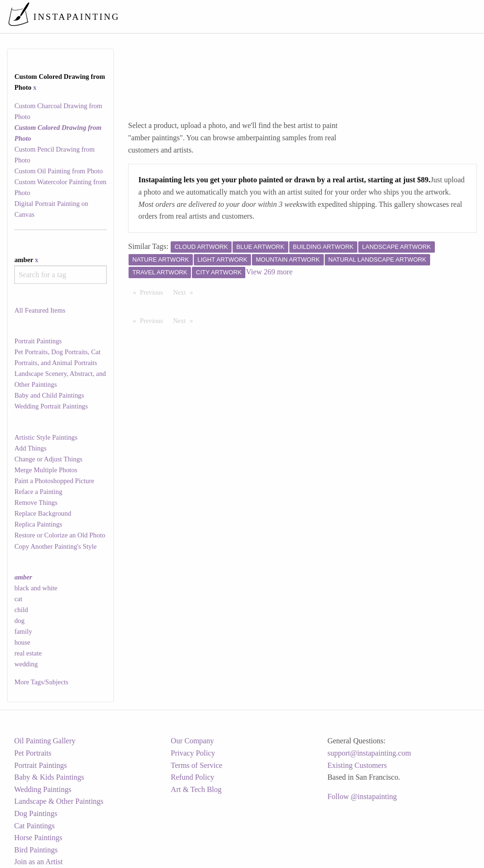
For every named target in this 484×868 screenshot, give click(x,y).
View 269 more (269, 272)
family (23, 631)
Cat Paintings (35, 826)
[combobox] (60, 275)
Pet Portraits (33, 753)
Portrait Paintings (38, 341)
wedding (26, 664)
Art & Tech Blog (196, 789)
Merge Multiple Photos (46, 470)
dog (19, 621)
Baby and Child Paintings (49, 395)
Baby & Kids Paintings (49, 777)
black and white (36, 588)
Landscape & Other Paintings (59, 801)
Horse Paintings (38, 838)
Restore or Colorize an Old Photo (60, 535)
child (21, 610)
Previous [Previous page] (154, 292)
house (22, 642)
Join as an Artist (39, 862)
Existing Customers (357, 765)
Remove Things (36, 502)
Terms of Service (196, 765)
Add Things (30, 448)
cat (18, 599)
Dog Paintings (36, 813)
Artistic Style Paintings (46, 437)
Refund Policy (192, 777)
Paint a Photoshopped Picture (54, 481)
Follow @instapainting (362, 796)
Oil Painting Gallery (45, 741)
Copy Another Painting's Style (55, 546)
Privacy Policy (193, 753)
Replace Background (43, 513)
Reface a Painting (38, 492)
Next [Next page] (185, 292)
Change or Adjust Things (48, 459)
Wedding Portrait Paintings (51, 406)
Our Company (192, 741)
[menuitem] (278, 16)
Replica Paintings (38, 524)
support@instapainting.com (369, 753)
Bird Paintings (36, 850)
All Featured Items (40, 310)
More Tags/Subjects (41, 682)
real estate (28, 653)
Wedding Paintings (43, 789)
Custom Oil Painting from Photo (58, 171)
